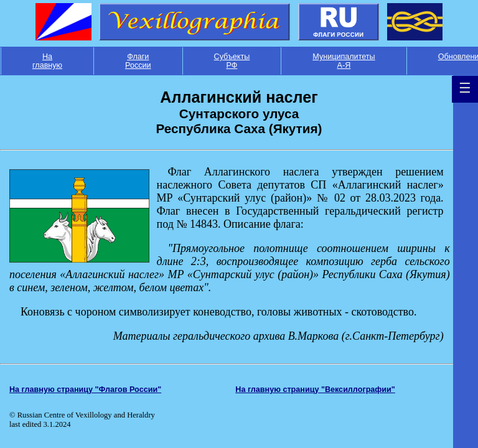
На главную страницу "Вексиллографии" (315, 390)
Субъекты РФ (232, 61)
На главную (47, 61)
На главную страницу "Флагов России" (85, 390)
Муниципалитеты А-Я (344, 61)
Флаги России (138, 61)
